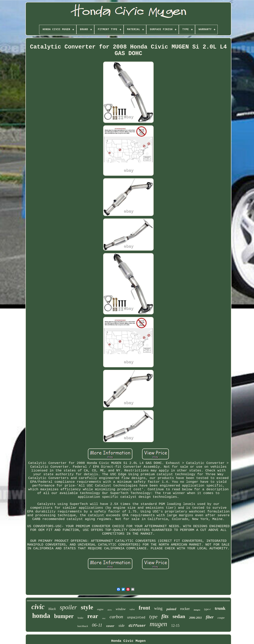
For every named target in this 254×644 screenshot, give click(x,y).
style (87, 607)
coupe (221, 618)
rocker (185, 609)
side (122, 625)
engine (100, 609)
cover (110, 626)
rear (93, 616)
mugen (158, 624)
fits (165, 616)
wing (158, 608)
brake (80, 618)
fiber (210, 617)
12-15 (175, 626)
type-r (207, 609)
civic (38, 607)
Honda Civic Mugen (128, 641)
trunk (220, 608)
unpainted (136, 618)
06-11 (97, 625)
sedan (179, 616)
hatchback (83, 626)
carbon (116, 617)
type (153, 617)
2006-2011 (195, 618)
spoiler (68, 607)
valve (132, 609)
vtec (104, 618)
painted (171, 609)
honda (41, 616)
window (121, 609)
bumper (64, 616)
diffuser (137, 626)
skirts (110, 610)
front (144, 608)
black (52, 609)
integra (197, 610)
